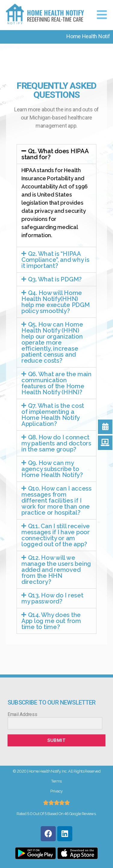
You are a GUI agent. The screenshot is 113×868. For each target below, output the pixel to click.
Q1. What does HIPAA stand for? (55, 154)
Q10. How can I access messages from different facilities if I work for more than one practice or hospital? (56, 501)
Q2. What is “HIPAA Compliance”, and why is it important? (55, 260)
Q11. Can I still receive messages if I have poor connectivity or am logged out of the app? (56, 535)
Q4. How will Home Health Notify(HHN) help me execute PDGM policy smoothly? (56, 302)
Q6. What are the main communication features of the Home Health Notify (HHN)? (56, 383)
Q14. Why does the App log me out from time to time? (51, 621)
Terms (56, 781)
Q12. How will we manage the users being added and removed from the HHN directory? (56, 570)
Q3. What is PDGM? (55, 279)
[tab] (56, 154)
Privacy (56, 791)
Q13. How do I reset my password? (52, 598)
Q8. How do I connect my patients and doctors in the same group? (56, 443)
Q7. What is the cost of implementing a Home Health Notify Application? (53, 415)
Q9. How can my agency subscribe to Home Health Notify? (52, 469)
